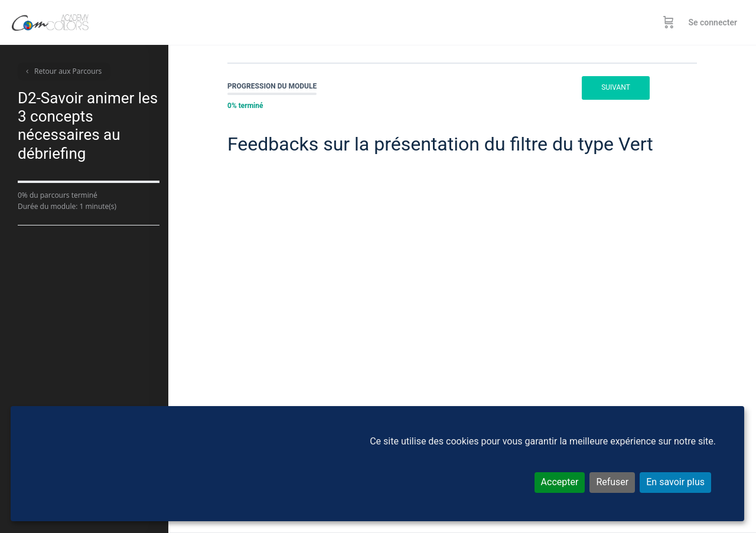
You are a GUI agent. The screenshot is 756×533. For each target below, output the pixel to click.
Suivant (616, 87)
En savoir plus (675, 482)
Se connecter (713, 22)
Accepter (560, 482)
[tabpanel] (462, 311)
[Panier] (669, 22)
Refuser (612, 482)
